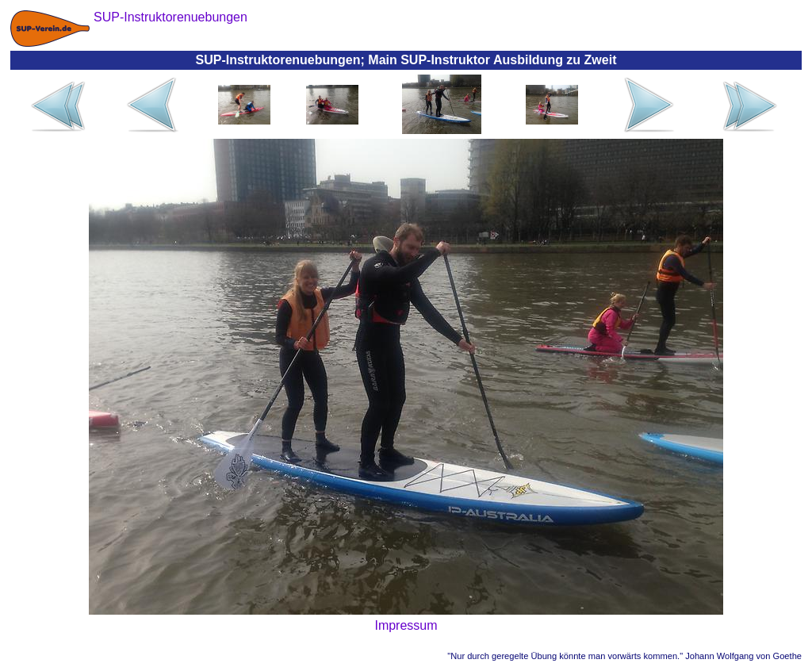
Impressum (406, 625)
